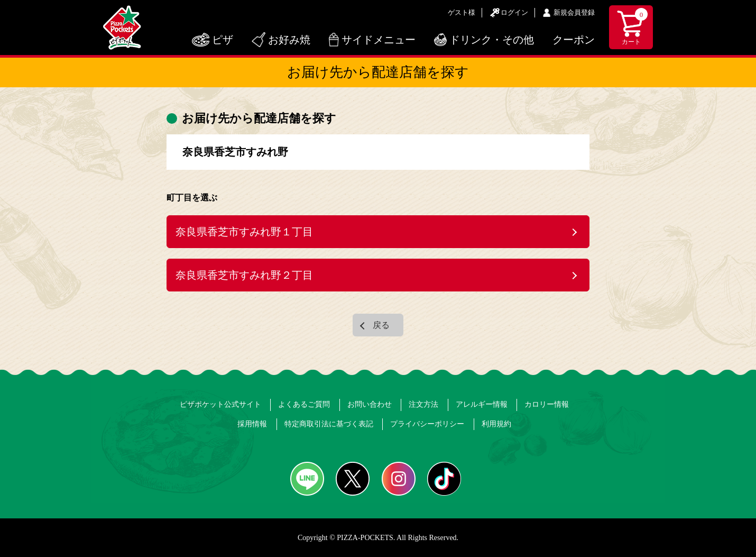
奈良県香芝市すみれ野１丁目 (244, 232)
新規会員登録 (574, 12)
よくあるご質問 (304, 404)
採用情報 (252, 424)
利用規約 (496, 424)
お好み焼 (289, 40)
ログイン (514, 12)
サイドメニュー (379, 40)
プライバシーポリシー (427, 424)
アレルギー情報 (482, 404)
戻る (381, 325)
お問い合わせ (370, 404)
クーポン (574, 40)
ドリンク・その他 (492, 40)
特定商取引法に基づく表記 (329, 424)
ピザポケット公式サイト (220, 404)
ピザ (223, 40)
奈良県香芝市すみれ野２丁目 (244, 275)
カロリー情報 (547, 404)
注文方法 (423, 404)
